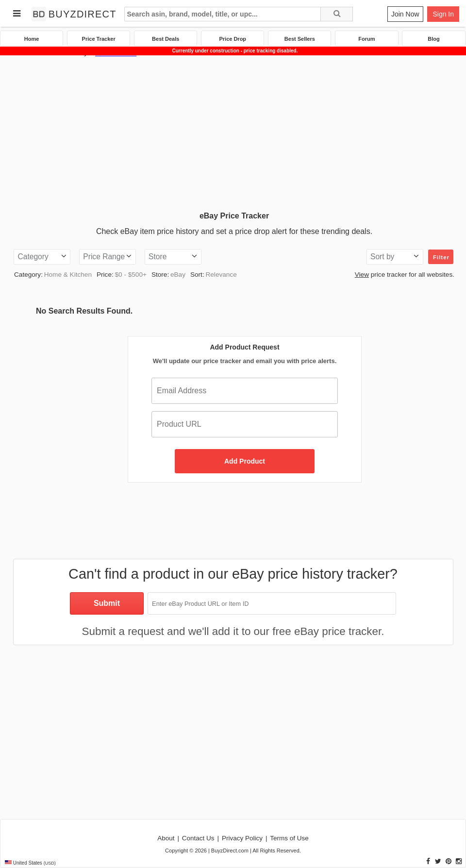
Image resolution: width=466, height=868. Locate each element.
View (362, 275)
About (166, 838)
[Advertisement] (233, 131)
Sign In (443, 14)
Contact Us (198, 838)
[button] (42, 257)
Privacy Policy (242, 838)
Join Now (405, 14)
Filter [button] (441, 257)
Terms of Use (289, 838)
